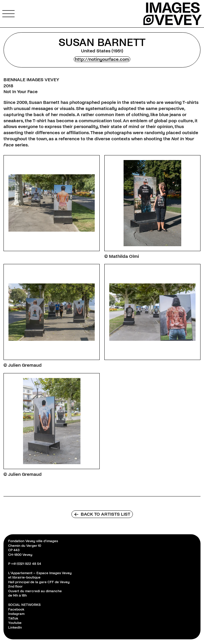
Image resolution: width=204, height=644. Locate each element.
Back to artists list (102, 514)
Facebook (16, 610)
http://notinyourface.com (102, 59)
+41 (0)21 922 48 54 (26, 564)
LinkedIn (15, 628)
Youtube (15, 623)
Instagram (16, 614)
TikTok (13, 619)
